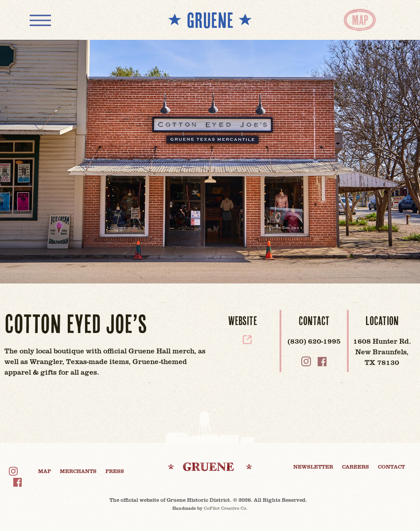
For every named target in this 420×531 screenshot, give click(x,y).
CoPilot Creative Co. (226, 508)
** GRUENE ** (210, 20)
